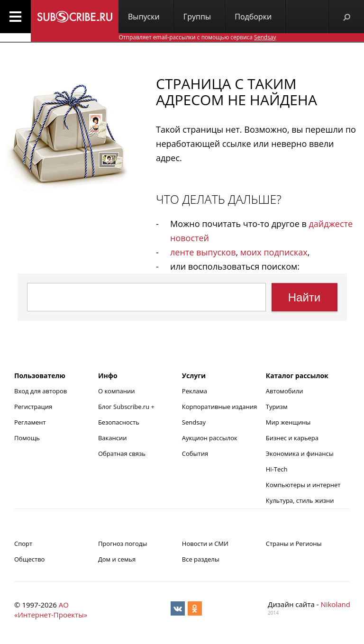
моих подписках (274, 252)
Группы (197, 17)
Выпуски (144, 17)
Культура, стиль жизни (300, 500)
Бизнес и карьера (292, 438)
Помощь (27, 438)
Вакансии (113, 438)
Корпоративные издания (219, 407)
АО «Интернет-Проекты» (51, 610)
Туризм (277, 407)
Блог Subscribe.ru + (127, 407)
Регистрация (33, 407)
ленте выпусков (203, 252)
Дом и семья (117, 559)
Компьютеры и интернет (303, 485)
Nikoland (335, 604)
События (195, 454)
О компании (117, 391)
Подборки (253, 17)
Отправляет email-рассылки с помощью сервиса (197, 37)
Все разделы (201, 559)
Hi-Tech (277, 469)
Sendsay (194, 422)
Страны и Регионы (294, 544)
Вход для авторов (41, 391)
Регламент (30, 422)
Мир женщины (288, 422)
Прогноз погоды (123, 544)
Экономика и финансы (300, 454)
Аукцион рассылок (210, 438)
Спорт (23, 544)
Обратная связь (122, 454)
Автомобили (285, 391)
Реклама (195, 391)
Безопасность (119, 422)
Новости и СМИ (205, 544)
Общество (29, 559)
